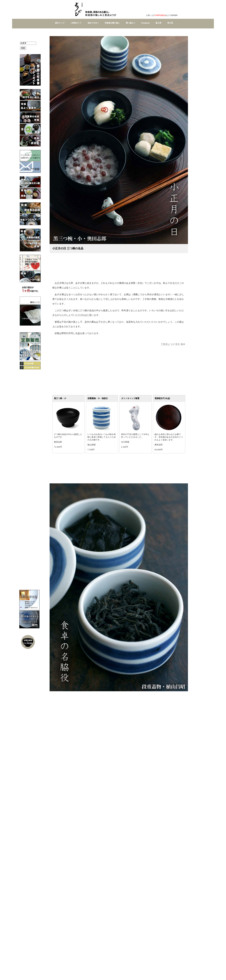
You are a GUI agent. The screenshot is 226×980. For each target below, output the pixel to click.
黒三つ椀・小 (60, 398)
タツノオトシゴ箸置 (130, 398)
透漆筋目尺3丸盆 (162, 398)
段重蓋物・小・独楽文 (98, 398)
